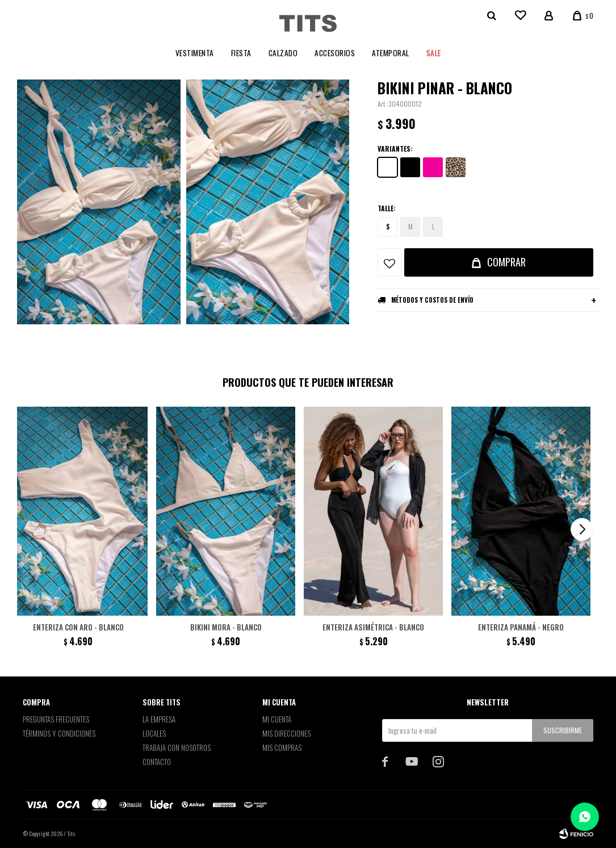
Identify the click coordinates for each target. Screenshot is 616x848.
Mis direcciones (286, 733)
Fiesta (241, 53)
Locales (154, 733)
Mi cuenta (277, 719)
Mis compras (282, 747)
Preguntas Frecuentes (56, 719)
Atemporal (391, 53)
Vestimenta (195, 53)
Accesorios (335, 53)
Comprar (506, 262)
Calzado (283, 53)
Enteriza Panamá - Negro (521, 627)
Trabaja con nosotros (177, 747)
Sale (434, 53)
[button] (582, 529)
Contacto (157, 762)
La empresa (159, 719)
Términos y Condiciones (59, 733)
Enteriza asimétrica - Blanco (373, 627)
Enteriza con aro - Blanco (78, 627)
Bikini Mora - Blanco (226, 627)
